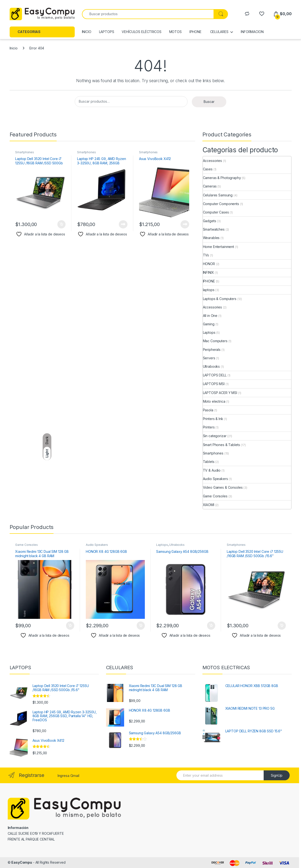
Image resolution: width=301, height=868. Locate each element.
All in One (210, 316)
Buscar (209, 102)
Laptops (209, 332)
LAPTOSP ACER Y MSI (220, 393)
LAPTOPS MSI (214, 384)
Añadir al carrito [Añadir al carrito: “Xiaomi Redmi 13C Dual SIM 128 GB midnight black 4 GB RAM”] (70, 626)
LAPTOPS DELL (215, 375)
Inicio (14, 48)
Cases (208, 169)
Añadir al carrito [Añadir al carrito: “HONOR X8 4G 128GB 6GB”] (141, 626)
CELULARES (219, 32)
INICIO (87, 32)
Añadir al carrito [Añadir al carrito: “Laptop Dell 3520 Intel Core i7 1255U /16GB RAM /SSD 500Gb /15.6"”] (61, 224)
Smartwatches (214, 229)
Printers (209, 427)
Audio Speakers (215, 479)
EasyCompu (22, 862)
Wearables (211, 238)
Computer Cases (216, 212)
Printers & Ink (213, 419)
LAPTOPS (107, 32)
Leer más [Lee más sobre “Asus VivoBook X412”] (185, 224)
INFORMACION (252, 32)
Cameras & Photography (222, 178)
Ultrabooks (211, 366)
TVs (206, 255)
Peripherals (212, 350)
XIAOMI (209, 505)
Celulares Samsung (218, 195)
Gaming (209, 324)
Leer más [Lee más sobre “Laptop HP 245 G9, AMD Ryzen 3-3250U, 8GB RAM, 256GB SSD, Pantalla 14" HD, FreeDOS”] (123, 224)
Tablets (209, 462)
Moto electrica (214, 401)
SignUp (277, 775)
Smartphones (24, 152)
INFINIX (208, 272)
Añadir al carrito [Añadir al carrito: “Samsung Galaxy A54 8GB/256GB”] (211, 626)
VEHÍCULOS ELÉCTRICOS (141, 32)
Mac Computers (215, 341)
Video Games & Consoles (223, 487)
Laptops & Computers (220, 299)
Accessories (212, 161)
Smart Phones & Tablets (221, 445)
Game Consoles (215, 496)
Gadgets (210, 221)
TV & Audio (212, 470)
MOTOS (175, 32)
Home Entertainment (218, 247)
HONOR (209, 264)
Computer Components (221, 204)
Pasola (208, 410)
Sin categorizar (215, 436)
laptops (209, 290)
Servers (209, 358)
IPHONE (195, 32)
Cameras (210, 186)
